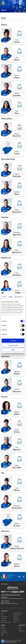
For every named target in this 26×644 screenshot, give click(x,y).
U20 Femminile (4, 633)
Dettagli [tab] (11, 297)
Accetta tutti (13, 341)
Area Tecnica (4, 619)
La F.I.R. (3, 613)
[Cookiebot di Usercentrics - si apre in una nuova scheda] (15, 293)
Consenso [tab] (4, 297)
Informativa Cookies (5, 642)
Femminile (3, 629)
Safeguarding (16, 619)
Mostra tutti (21, 584)
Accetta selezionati (13, 345)
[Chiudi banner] (24, 293)
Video (20, 629)
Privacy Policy (18, 641)
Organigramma (4, 617)
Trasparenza (4, 620)
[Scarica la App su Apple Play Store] (19, 577)
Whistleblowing (13, 642)
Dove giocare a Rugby (18, 613)
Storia (2, 615)
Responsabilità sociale (6, 622)
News (2, 635)
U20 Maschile (4, 631)
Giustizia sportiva (17, 615)
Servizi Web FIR (16, 620)
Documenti (15, 617)
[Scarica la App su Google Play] (24, 577)
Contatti (15, 622)
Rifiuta (13, 350)
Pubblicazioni (22, 631)
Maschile (3, 627)
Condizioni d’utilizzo (11, 641)
